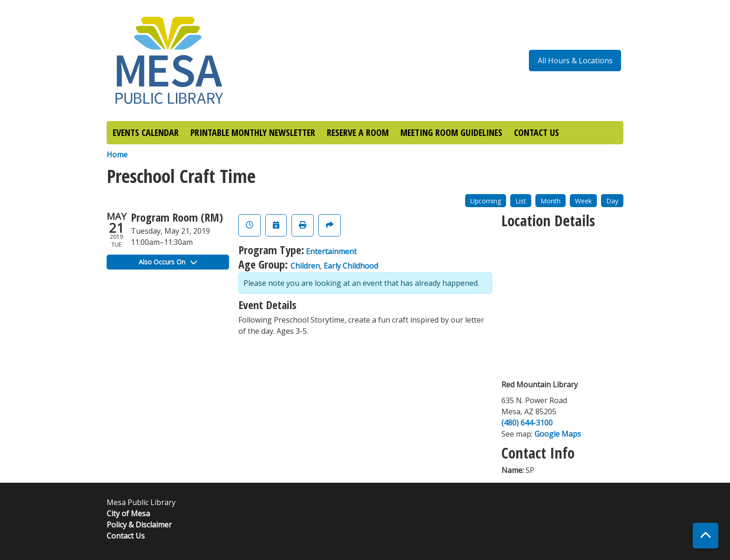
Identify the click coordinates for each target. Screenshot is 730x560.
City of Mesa (128, 513)
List (521, 201)
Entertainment (331, 251)
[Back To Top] (706, 536)
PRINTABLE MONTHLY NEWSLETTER (253, 132)
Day (612, 201)
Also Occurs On (168, 262)
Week (583, 201)
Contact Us (126, 536)
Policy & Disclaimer (139, 525)
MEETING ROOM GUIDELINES (451, 132)
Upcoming (486, 201)
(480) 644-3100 (527, 423)
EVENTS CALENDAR (146, 132)
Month (551, 201)
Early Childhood (351, 266)
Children (305, 266)
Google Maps (558, 434)
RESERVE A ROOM (358, 132)
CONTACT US (537, 132)
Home (117, 155)
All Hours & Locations (575, 61)
